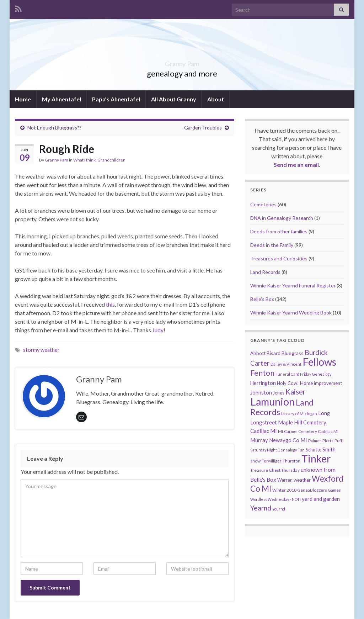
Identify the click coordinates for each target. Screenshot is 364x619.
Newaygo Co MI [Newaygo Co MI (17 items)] (288, 440)
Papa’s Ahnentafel (116, 99)
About (216, 99)
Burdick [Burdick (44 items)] (316, 352)
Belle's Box (262, 299)
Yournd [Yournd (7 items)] (279, 509)
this (110, 304)
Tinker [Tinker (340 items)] (316, 459)
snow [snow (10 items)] (255, 461)
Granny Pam (182, 62)
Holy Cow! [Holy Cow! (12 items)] (288, 383)
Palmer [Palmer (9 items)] (315, 441)
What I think (84, 160)
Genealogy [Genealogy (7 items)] (322, 374)
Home (23, 99)
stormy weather (41, 350)
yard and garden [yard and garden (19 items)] (321, 499)
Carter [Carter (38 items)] (260, 363)
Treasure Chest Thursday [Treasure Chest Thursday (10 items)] (275, 470)
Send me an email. (297, 165)
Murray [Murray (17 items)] (259, 440)
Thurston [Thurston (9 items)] (291, 461)
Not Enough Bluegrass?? (54, 128)
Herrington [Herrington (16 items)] (263, 383)
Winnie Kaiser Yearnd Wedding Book (291, 313)
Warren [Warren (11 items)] (285, 480)
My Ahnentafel (61, 99)
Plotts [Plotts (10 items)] (328, 441)
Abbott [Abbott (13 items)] (258, 353)
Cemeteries (263, 204)
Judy (158, 330)
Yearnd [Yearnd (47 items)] (261, 508)
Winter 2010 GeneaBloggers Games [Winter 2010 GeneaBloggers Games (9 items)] (307, 490)
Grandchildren (111, 160)
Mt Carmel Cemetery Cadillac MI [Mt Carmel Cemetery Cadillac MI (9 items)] (308, 431)
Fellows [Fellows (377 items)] (319, 362)
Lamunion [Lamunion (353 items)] (272, 401)
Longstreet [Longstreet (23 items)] (264, 422)
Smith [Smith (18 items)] (329, 449)
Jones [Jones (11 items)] (279, 393)
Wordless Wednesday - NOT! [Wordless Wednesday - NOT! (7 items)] (275, 499)
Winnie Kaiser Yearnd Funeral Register (293, 285)
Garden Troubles (203, 128)
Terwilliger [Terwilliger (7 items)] (272, 461)
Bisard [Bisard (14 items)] (274, 353)
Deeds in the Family (272, 245)
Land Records (265, 272)
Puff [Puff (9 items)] (338, 441)
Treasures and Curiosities (279, 258)
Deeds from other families (279, 231)
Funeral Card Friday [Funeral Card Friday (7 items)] (293, 374)
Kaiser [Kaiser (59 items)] (296, 392)
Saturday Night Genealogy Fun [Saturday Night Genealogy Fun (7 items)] (277, 450)
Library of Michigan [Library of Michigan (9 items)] (299, 414)
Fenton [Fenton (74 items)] (262, 373)
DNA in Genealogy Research (282, 218)
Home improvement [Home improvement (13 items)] (321, 383)
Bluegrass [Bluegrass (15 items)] (293, 353)
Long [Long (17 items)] (324, 413)
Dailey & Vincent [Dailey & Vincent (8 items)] (286, 364)
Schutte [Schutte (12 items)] (314, 450)
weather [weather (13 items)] (302, 480)
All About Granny (174, 99)
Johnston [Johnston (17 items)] (261, 393)
